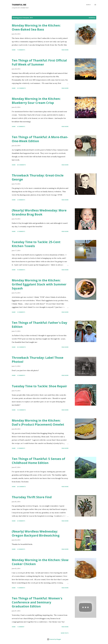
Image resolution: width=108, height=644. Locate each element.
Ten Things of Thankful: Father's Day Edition (39, 325)
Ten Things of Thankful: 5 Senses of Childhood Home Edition (38, 461)
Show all (92, 18)
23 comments (21, 88)
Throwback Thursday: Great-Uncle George (38, 177)
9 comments (21, 270)
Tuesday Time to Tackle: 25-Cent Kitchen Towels (36, 244)
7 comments (21, 50)
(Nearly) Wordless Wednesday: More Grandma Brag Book (39, 212)
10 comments (21, 410)
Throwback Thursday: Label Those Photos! (38, 360)
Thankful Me (19, 5)
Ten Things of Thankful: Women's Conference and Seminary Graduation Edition (37, 602)
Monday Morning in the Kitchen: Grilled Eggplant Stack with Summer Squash (39, 284)
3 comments (21, 312)
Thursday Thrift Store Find (32, 497)
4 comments (21, 549)
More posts (65, 633)
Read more (65, 50)
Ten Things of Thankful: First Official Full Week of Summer (39, 62)
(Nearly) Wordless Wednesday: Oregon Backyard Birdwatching (36, 533)
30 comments (21, 347)
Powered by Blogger (54, 639)
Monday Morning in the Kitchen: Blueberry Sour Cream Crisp (36, 101)
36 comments (21, 165)
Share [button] (14, 50)
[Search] (88, 5)
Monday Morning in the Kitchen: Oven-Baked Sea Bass (36, 27)
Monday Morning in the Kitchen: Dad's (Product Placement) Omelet (38, 422)
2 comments (21, 200)
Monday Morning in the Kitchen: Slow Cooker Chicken (40, 562)
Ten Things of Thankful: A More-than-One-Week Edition (40, 139)
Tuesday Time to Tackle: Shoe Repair (39, 386)
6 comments (21, 126)
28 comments (21, 487)
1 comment (21, 627)
